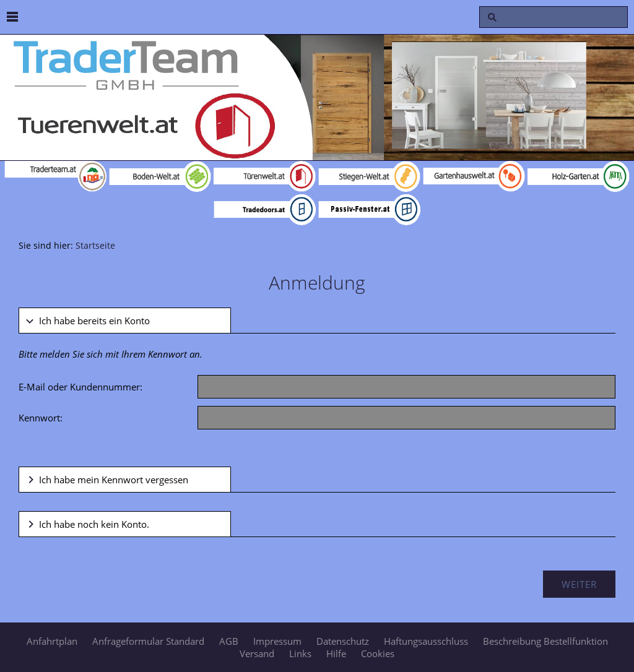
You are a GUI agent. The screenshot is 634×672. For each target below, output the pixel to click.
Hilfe (336, 653)
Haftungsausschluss (426, 641)
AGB (229, 641)
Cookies (378, 653)
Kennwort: (41, 418)
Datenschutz (343, 641)
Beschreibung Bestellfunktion (545, 641)
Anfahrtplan (52, 641)
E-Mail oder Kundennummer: (80, 387)
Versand (257, 653)
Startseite (95, 246)
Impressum (277, 641)
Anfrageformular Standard (148, 641)
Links (300, 653)
